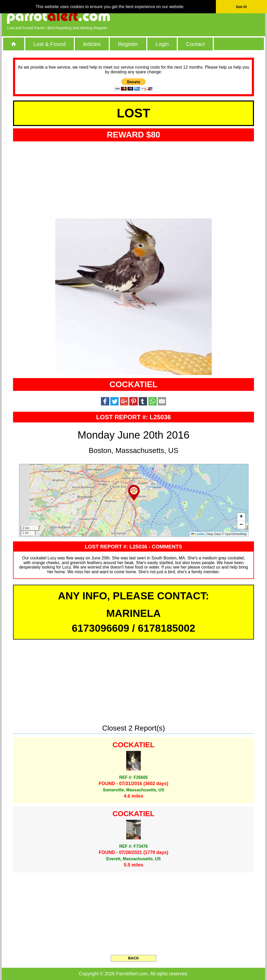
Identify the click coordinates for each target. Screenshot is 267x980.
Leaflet (198, 534)
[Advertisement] (200, 17)
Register (128, 44)
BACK (133, 958)
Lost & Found (50, 44)
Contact (196, 44)
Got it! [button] (241, 7)
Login (162, 44)
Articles (92, 44)
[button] (134, 493)
